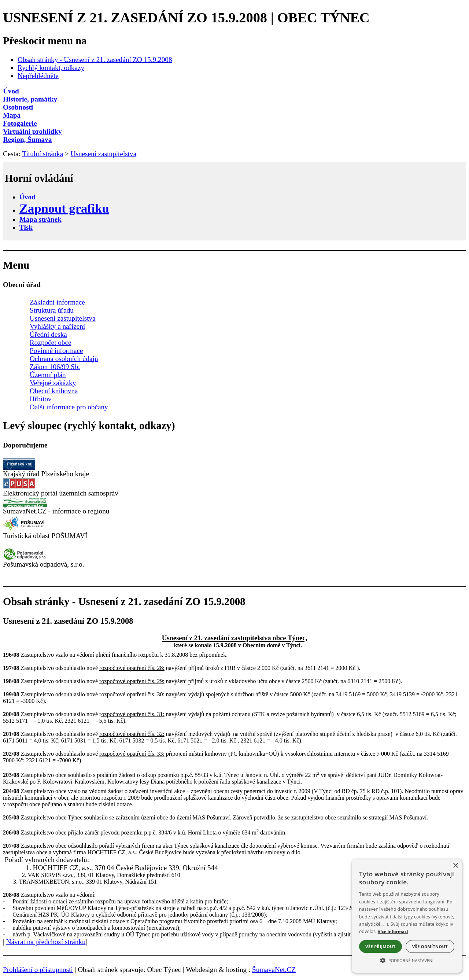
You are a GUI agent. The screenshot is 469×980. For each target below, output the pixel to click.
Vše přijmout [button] (380, 946)
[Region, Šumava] (234, 140)
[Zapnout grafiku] (64, 208)
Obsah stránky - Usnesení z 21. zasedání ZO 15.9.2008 (95, 60)
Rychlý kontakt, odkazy (51, 68)
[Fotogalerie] (234, 124)
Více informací (393, 931)
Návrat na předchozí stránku (46, 942)
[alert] (407, 916)
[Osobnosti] (234, 107)
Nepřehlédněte (38, 76)
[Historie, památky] (234, 99)
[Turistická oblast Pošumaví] (25, 529)
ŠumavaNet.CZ (274, 970)
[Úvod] (234, 91)
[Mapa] (234, 115)
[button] (407, 960)
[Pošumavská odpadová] (25, 558)
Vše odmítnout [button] (430, 946)
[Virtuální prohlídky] (234, 132)
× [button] (455, 866)
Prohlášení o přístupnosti (38, 970)
